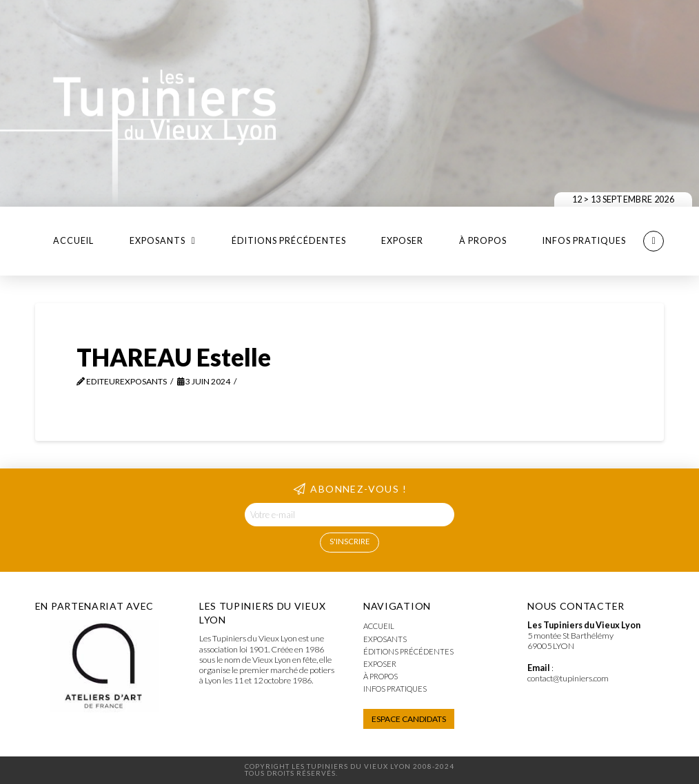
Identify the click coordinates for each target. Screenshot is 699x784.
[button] (654, 241)
